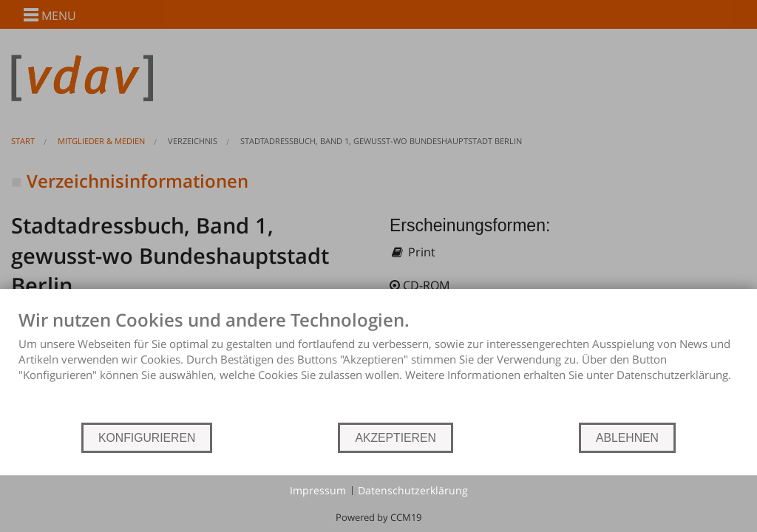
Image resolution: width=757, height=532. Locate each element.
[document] (378, 365)
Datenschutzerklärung (413, 490)
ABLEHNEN (627, 438)
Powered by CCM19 (378, 517)
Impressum (318, 490)
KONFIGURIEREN (147, 438)
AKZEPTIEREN (395, 438)
